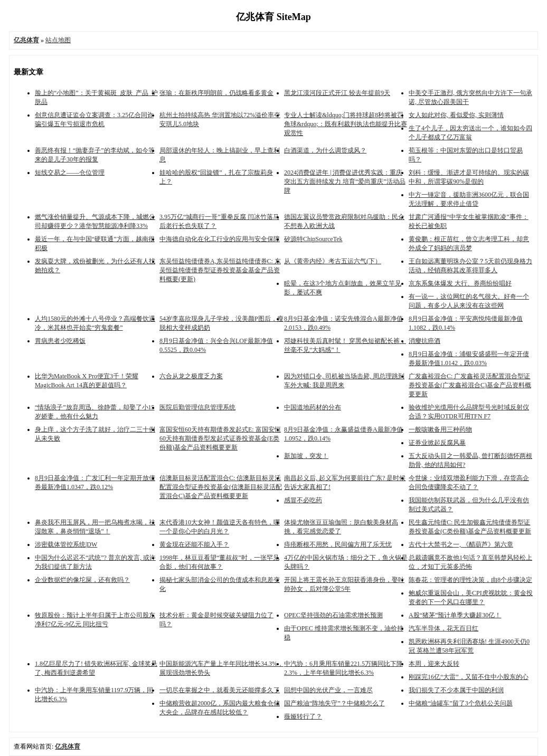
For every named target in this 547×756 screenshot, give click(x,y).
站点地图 (58, 40)
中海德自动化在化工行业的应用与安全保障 (220, 239)
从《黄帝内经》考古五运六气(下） (333, 261)
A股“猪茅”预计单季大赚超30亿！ (455, 615)
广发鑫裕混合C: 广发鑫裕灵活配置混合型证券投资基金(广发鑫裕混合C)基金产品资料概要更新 (470, 385)
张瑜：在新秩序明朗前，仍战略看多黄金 (216, 93)
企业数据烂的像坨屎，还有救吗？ (82, 580)
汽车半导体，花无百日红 (444, 628)
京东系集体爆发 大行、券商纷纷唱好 (460, 283)
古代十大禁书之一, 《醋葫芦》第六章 (461, 544)
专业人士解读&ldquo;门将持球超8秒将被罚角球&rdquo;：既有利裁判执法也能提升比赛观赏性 (346, 124)
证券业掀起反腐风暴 (437, 443)
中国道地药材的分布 (313, 407)
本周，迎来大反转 (434, 664)
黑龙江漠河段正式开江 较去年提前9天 (337, 93)
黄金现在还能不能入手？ (194, 544)
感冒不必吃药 (303, 500)
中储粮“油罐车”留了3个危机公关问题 (461, 703)
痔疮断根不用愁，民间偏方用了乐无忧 (338, 544)
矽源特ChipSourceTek (313, 239)
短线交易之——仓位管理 (70, 173)
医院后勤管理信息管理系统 (197, 407)
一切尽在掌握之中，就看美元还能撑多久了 (220, 690)
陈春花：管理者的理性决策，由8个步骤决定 (470, 580)
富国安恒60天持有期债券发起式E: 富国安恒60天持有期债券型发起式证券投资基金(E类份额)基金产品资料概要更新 (220, 438)
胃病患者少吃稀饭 (60, 341)
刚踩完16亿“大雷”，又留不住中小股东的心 (469, 677)
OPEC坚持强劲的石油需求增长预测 (333, 615)
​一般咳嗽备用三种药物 (440, 429)
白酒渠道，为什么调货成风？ (325, 150)
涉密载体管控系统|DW (66, 544)
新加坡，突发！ (306, 456)
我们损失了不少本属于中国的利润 (456, 690)
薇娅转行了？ (303, 716)
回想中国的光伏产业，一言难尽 (328, 690)
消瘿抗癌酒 (425, 341)
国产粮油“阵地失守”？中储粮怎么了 (334, 703)
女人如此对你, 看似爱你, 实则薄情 (456, 115)
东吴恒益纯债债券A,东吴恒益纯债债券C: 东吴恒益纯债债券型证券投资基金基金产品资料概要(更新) (220, 270)
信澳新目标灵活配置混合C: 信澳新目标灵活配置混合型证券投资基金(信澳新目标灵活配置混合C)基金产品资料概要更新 (221, 487)
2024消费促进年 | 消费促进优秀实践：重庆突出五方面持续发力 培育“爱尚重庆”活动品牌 (345, 181)
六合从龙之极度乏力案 (191, 376)
